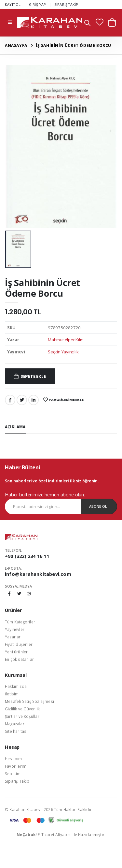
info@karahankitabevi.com (38, 574)
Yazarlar (13, 637)
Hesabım (13, 759)
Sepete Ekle (33, 376)
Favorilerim (16, 766)
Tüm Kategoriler (20, 622)
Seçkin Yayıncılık (63, 352)
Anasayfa (16, 45)
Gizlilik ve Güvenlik (22, 709)
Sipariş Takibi (18, 781)
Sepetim (13, 774)
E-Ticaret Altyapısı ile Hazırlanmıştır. (61, 834)
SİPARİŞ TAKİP (66, 4)
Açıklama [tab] (15, 427)
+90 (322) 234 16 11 (27, 556)
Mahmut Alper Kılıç (65, 340)
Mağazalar (15, 724)
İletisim (12, 694)
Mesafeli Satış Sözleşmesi (29, 701)
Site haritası (16, 731)
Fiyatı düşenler (19, 644)
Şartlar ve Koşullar (22, 716)
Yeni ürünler (16, 652)
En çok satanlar (19, 659)
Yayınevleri (15, 629)
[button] (87, 24)
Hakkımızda (16, 686)
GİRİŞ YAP (38, 4)
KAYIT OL (13, 4)
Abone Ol (98, 506)
